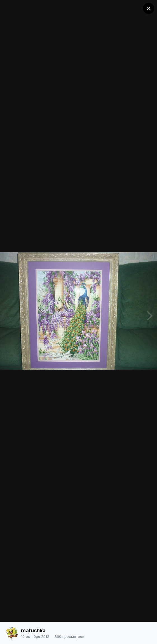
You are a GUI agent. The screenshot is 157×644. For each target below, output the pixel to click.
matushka (33, 630)
